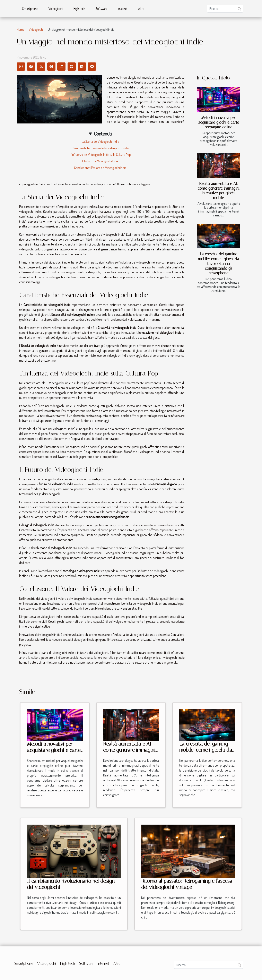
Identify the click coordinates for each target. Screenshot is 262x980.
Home (21, 29)
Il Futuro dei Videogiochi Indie (100, 161)
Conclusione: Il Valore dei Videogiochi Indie (100, 168)
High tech (79, 9)
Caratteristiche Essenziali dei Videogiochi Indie (100, 148)
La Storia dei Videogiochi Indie (100, 141)
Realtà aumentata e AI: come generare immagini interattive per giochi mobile (219, 191)
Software (101, 9)
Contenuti (103, 134)
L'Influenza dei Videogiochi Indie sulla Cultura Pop (100, 155)
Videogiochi (56, 9)
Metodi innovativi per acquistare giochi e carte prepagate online (219, 122)
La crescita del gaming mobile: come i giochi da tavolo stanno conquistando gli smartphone (219, 263)
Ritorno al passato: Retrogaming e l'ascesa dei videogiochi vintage (187, 884)
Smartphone (30, 9)
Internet (123, 9)
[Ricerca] (225, 9)
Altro (141, 9)
